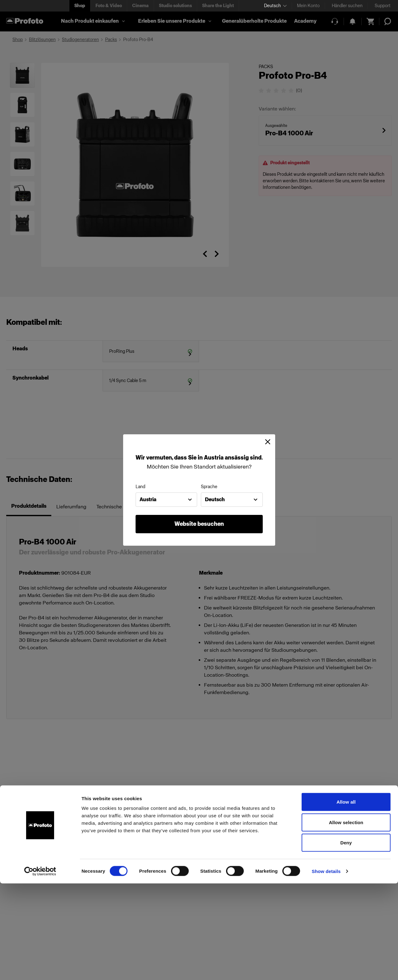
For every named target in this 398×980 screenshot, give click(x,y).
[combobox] (167, 500)
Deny (346, 939)
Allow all (346, 898)
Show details (326, 968)
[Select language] (275, 6)
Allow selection (346, 919)
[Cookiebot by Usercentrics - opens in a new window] (40, 968)
